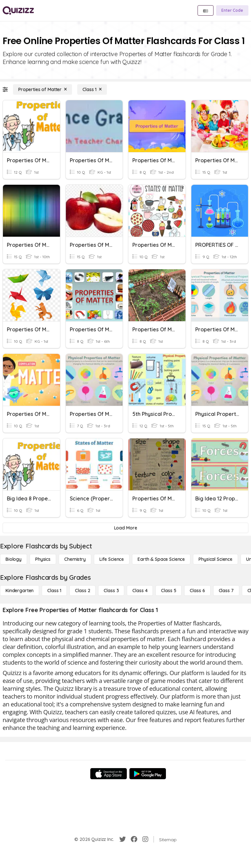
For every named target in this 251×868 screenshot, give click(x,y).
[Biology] (14, 559)
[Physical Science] (215, 559)
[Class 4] (140, 591)
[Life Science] (112, 559)
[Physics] (43, 559)
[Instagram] (145, 839)
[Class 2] (82, 591)
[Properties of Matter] (43, 89)
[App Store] (109, 774)
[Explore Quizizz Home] (18, 10)
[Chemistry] (75, 559)
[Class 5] (169, 591)
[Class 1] (92, 89)
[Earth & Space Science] (161, 559)
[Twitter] (123, 839)
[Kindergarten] (20, 591)
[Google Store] (148, 774)
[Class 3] (111, 591)
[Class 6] (197, 591)
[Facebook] (134, 839)
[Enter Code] (232, 10)
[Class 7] (226, 591)
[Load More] (125, 528)
